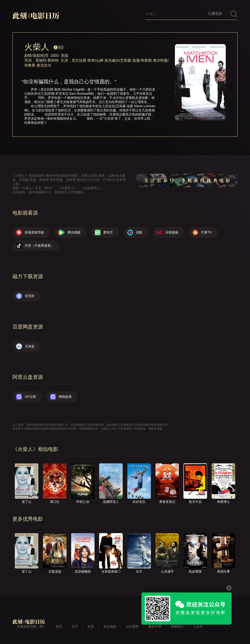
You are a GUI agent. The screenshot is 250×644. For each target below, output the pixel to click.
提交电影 (110, 626)
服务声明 (155, 626)
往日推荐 (132, 626)
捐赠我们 (177, 626)
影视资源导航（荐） (32, 626)
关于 (75, 626)
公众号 (198, 626)
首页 (59, 626)
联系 (91, 626)
